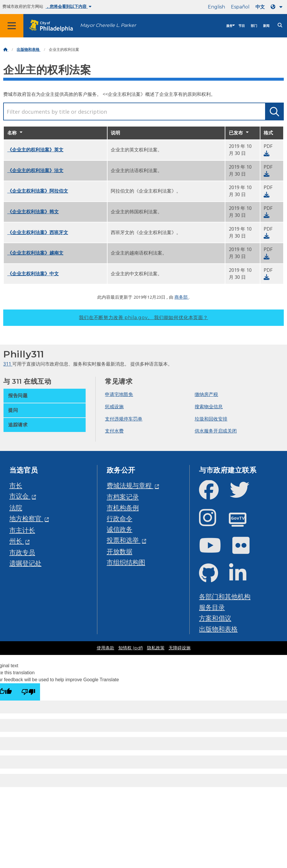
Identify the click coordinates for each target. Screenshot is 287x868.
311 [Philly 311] (8, 364)
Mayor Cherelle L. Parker (108, 25)
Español (240, 7)
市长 (16, 485)
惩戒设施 (114, 407)
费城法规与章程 (130, 485)
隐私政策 (156, 648)
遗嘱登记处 (25, 563)
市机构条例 (123, 508)
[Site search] (280, 25)
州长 (17, 541)
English (216, 7)
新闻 (266, 26)
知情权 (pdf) (131, 648)
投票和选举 (124, 540)
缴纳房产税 (206, 394)
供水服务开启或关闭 (216, 431)
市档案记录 (123, 497)
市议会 (20, 496)
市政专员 (22, 552)
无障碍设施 (180, 648)
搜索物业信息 (209, 407)
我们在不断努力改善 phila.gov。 (143, 318)
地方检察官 (26, 518)
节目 (242, 26)
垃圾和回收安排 (211, 419)
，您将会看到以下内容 (69, 6)
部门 (254, 26)
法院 (16, 508)
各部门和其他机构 (225, 596)
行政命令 (120, 518)
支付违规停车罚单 (124, 419)
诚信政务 (120, 529)
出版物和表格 (28, 50)
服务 (229, 26)
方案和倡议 (215, 618)
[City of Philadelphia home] (54, 26)
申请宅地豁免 (119, 394)
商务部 (182, 297)
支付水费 (114, 431)
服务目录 (212, 607)
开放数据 (120, 551)
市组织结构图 (126, 562)
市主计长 (22, 530)
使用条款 (106, 648)
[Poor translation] (28, 692)
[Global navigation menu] (12, 26)
